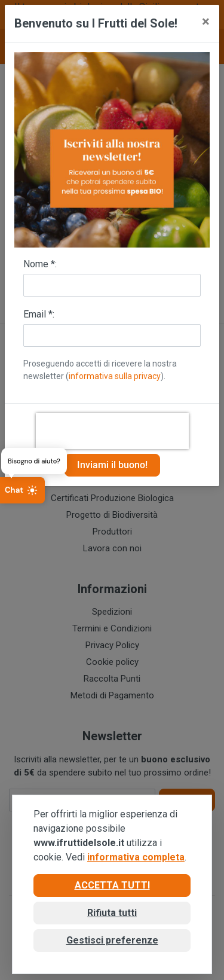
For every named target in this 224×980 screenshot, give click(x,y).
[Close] (206, 22)
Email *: (39, 314)
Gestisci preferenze (112, 940)
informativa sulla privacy (115, 376)
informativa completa (136, 857)
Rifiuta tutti (112, 913)
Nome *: (40, 264)
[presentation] (112, 431)
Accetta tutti (112, 885)
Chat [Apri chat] (21, 490)
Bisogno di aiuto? (34, 460)
